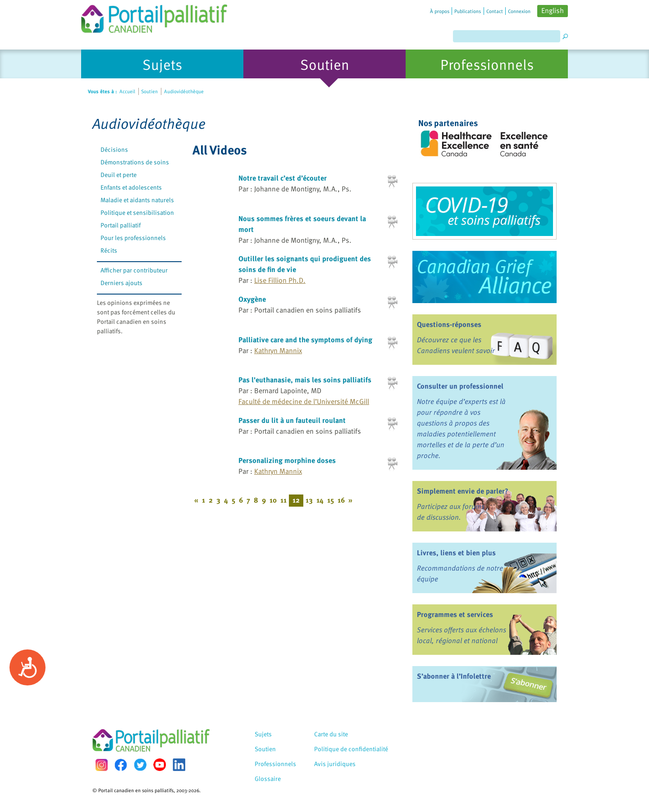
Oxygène (252, 299)
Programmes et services (455, 614)
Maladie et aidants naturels (137, 200)
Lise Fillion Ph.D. (280, 280)
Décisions (114, 149)
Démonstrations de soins (135, 162)
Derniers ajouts (121, 283)
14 (320, 500)
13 (309, 500)
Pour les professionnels (133, 238)
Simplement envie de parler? (463, 491)
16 (341, 500)
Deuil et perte (119, 175)
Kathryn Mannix (278, 350)
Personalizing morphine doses (287, 460)
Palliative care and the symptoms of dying (305, 340)
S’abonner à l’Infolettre (454, 676)
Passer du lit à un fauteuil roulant (292, 420)
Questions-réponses (449, 324)
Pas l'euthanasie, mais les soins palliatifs (305, 380)
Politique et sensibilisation (137, 212)
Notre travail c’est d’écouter (283, 178)
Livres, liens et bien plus (456, 553)
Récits (109, 250)
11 (283, 500)
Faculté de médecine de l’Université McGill (304, 401)
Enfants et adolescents (131, 187)
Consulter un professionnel (460, 386)
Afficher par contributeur (134, 270)
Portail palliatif (121, 225)
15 (331, 500)
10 (273, 500)
